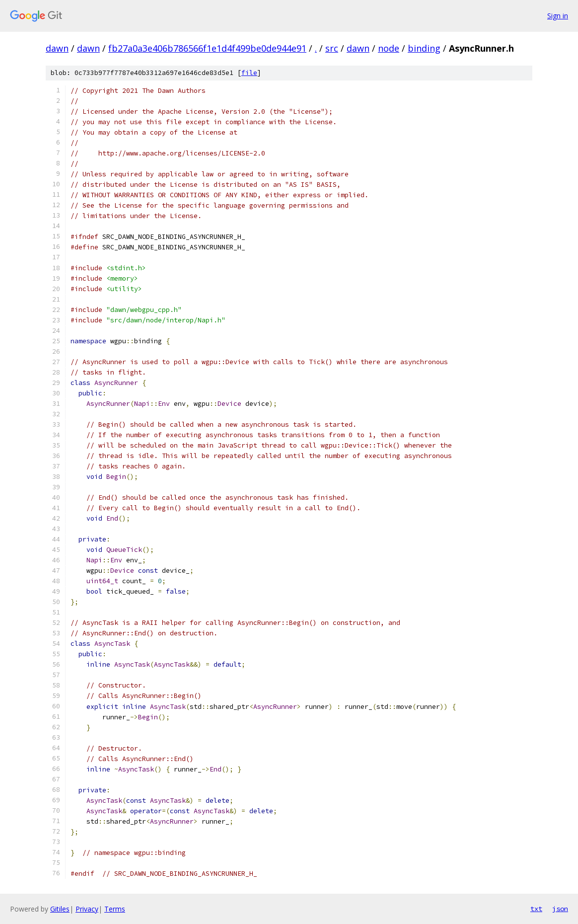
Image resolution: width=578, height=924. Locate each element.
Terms (115, 909)
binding (424, 48)
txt (536, 909)
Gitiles (60, 909)
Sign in (558, 16)
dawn (57, 48)
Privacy (87, 909)
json (560, 909)
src (332, 48)
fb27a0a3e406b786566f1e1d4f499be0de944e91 (207, 48)
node (389, 48)
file (249, 73)
